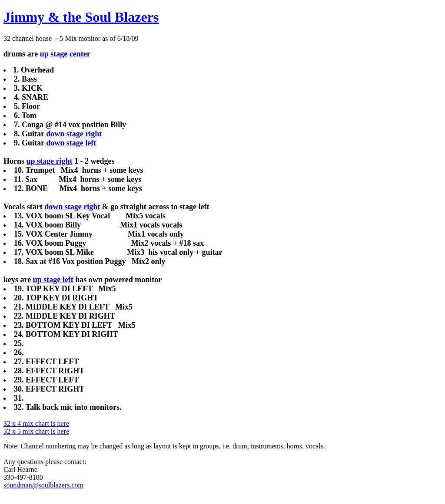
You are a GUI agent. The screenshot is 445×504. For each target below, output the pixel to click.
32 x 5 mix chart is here (36, 431)
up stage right (50, 161)
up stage (54, 54)
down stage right (74, 134)
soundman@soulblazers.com (43, 485)
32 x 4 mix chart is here (36, 423)
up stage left (53, 280)
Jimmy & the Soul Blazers (81, 17)
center (79, 54)
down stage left (71, 143)
